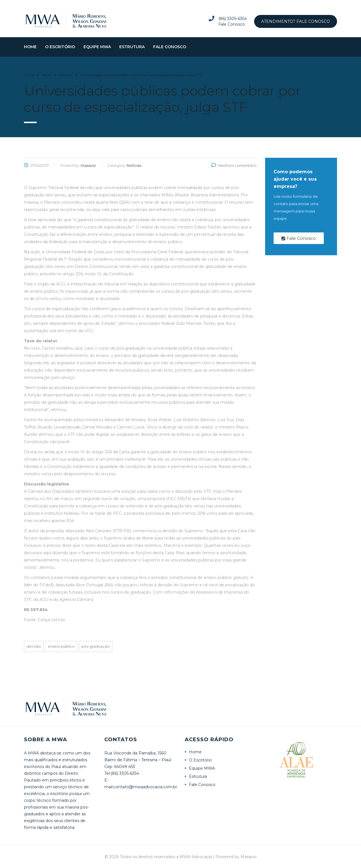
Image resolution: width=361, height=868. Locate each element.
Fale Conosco (170, 52)
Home (30, 52)
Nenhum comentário (234, 170)
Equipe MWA (97, 52)
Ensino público (61, 651)
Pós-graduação (96, 651)
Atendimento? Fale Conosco (296, 21)
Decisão (34, 651)
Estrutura (132, 52)
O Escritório (60, 52)
